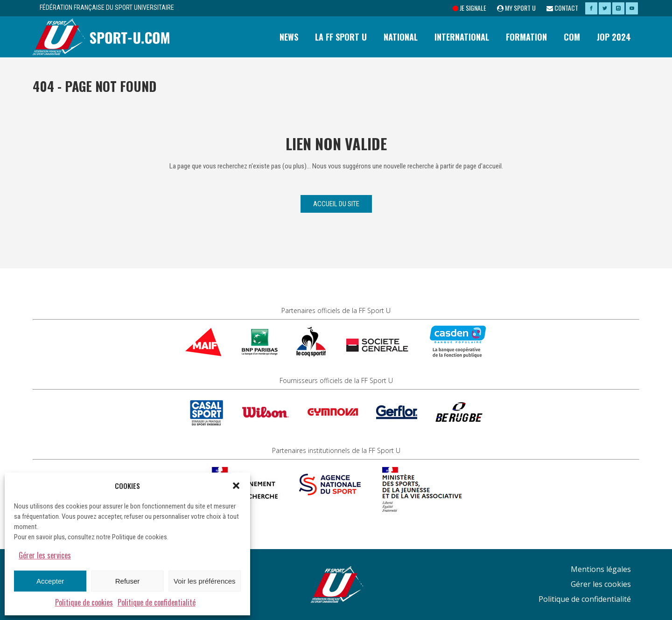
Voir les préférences (205, 581)
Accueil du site (336, 204)
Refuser (128, 581)
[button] (236, 486)
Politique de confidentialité (157, 602)
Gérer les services (45, 555)
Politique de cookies (84, 602)
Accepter (50, 581)
